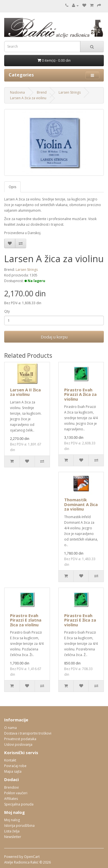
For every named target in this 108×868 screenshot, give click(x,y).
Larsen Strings (70, 92)
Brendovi (11, 787)
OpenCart (32, 857)
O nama (10, 728)
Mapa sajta (13, 771)
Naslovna (17, 92)
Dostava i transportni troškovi (28, 733)
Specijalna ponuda (19, 804)
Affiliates (11, 799)
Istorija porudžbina (19, 826)
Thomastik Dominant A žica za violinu (81, 504)
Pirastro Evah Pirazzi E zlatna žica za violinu (26, 620)
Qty (7, 311)
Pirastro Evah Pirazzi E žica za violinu (80, 620)
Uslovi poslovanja (18, 745)
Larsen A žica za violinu (28, 98)
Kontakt (10, 760)
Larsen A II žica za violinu (25, 392)
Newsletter (13, 837)
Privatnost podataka (20, 739)
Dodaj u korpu (54, 337)
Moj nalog (12, 820)
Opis (12, 187)
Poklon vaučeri (16, 793)
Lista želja (12, 831)
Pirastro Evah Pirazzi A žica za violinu (80, 394)
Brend (42, 92)
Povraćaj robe (15, 766)
